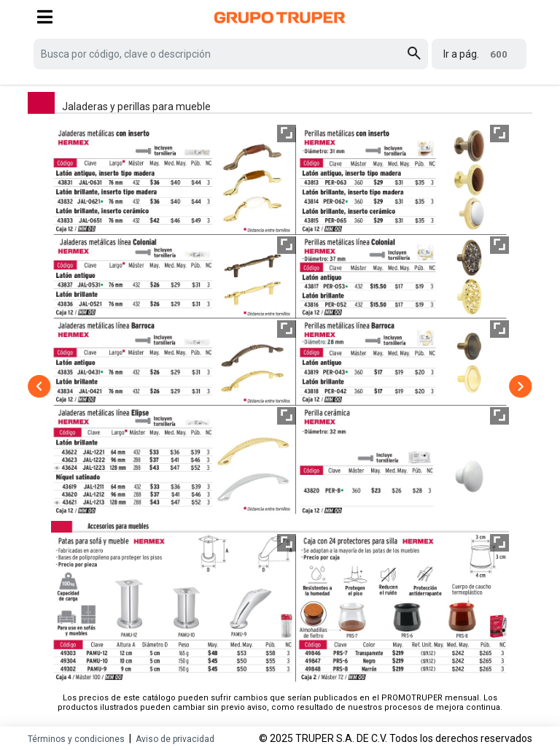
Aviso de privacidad (175, 739)
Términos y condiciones (76, 739)
